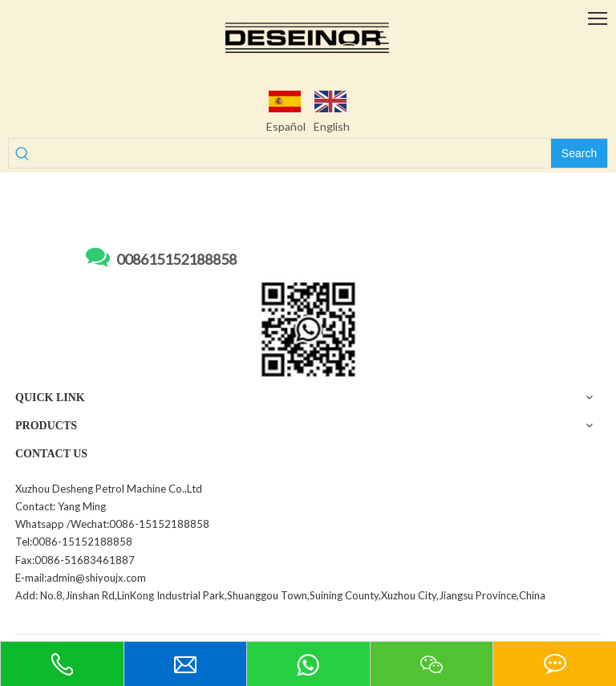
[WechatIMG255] (308, 329)
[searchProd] (294, 153)
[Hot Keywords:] (579, 153)
